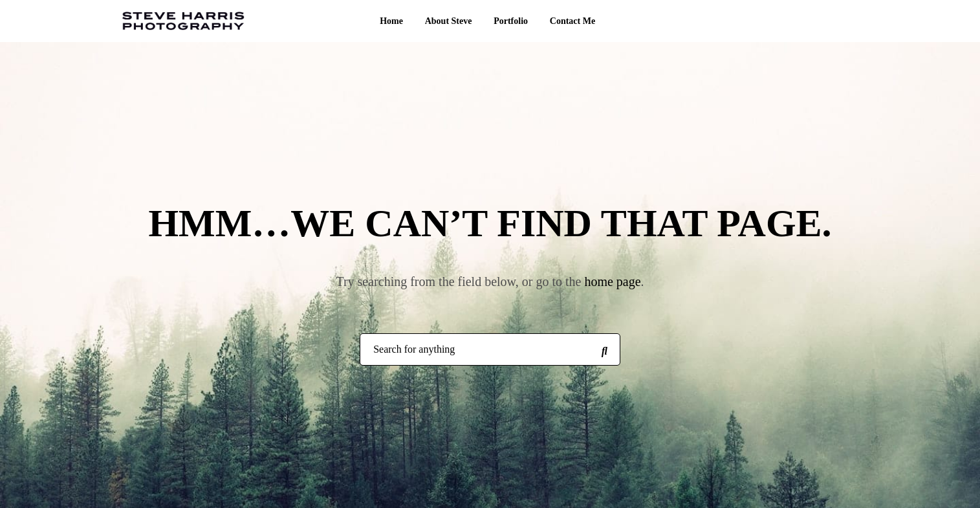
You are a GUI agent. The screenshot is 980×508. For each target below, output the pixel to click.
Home (391, 21)
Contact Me (572, 21)
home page (612, 282)
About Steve (449, 21)
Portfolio (511, 21)
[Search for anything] (604, 350)
